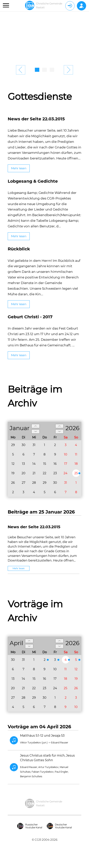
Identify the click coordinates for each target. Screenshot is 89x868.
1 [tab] (37, 70)
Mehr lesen (19, 168)
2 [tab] (44, 70)
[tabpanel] (44, 37)
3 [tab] (52, 70)
